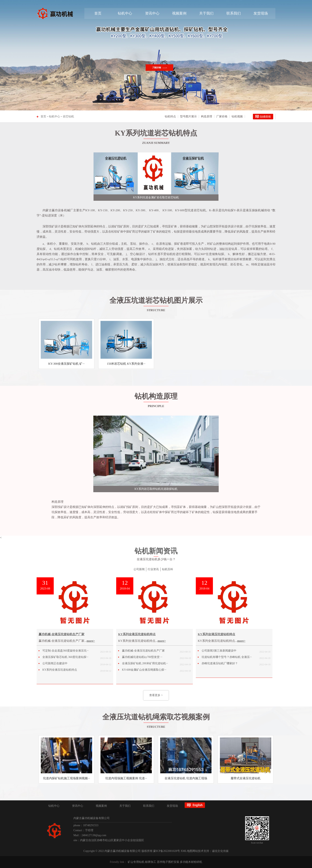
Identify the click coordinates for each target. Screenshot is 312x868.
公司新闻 (139, 569)
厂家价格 (222, 116)
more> (91, 641)
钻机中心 (125, 13)
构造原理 (207, 116)
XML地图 (187, 851)
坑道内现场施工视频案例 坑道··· (126, 778)
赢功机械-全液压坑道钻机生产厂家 (61, 634)
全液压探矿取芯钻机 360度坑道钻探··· (65, 657)
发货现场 (261, 13)
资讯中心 (152, 13)
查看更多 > (156, 695)
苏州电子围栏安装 (168, 862)
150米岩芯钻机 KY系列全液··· (126, 364)
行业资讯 (153, 569)
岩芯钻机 (68, 116)
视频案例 (179, 13)
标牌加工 (151, 862)
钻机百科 (168, 569)
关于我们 (206, 13)
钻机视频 (237, 116)
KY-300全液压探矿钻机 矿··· (67, 364)
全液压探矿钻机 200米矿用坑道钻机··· (145, 663)
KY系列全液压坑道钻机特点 (60, 670)
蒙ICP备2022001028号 (167, 851)
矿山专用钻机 (136, 862)
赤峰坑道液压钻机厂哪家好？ (220, 663)
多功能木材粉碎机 (191, 862)
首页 (98, 13)
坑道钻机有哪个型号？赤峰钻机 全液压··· (227, 657)
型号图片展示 (188, 116)
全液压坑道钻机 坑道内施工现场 (186, 778)
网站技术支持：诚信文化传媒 (211, 851)
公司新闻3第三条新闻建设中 (219, 651)
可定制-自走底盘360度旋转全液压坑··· (65, 651)
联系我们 (234, 13)
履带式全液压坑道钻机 (246, 778)
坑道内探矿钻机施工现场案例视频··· (66, 778)
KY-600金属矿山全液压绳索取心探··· (144, 670)
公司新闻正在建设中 (55, 663)
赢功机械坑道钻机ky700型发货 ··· (142, 657)
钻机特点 (170, 116)
